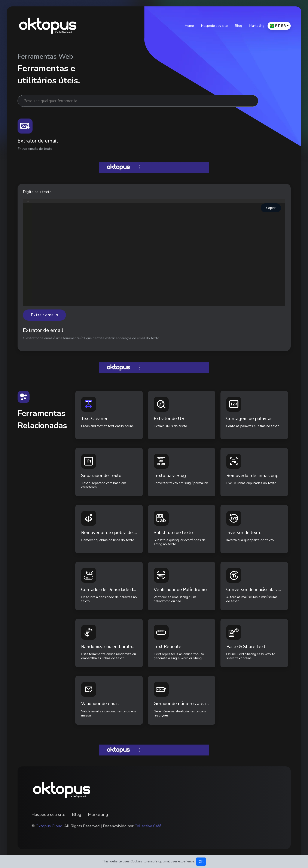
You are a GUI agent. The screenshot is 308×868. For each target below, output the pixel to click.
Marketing (257, 26)
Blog (238, 26)
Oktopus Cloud (49, 826)
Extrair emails (44, 315)
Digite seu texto (37, 192)
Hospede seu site (214, 26)
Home (189, 26)
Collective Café (148, 826)
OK (201, 862)
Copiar (271, 208)
